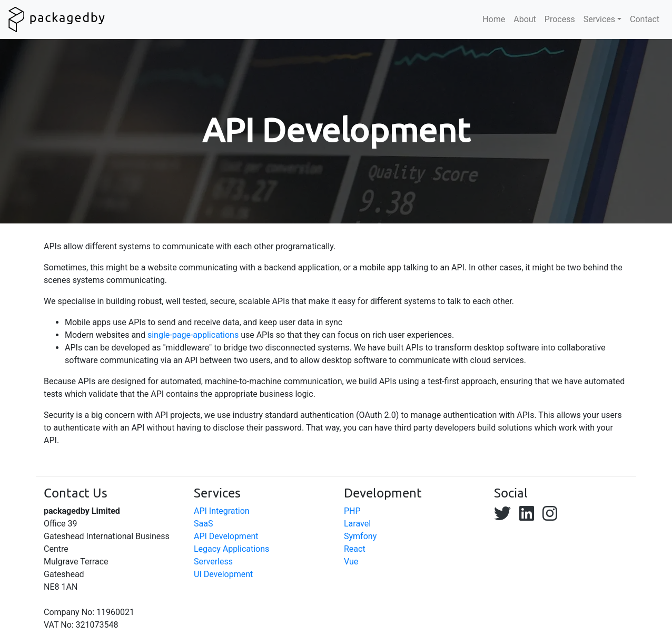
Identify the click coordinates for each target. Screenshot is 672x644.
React (355, 549)
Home (494, 19)
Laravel (357, 524)
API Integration (222, 511)
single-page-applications (193, 335)
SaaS (203, 524)
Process (560, 19)
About (525, 19)
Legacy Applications (231, 549)
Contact (645, 19)
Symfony (360, 536)
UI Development (223, 574)
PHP (352, 511)
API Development (226, 536)
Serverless (213, 562)
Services (599, 19)
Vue (351, 562)
